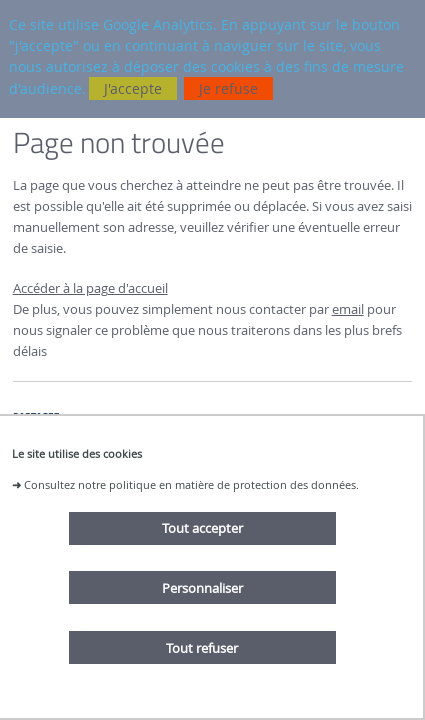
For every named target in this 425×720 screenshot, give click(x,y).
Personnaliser (202, 588)
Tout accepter (202, 528)
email (348, 309)
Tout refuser (202, 648)
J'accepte (133, 88)
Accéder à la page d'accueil (90, 288)
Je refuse (228, 88)
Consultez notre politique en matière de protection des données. (191, 484)
